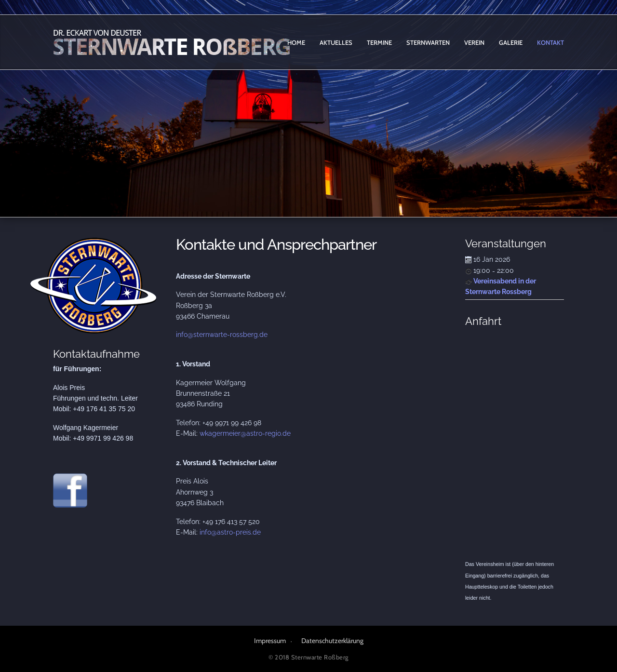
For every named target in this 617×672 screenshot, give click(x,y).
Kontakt (550, 42)
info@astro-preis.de (230, 532)
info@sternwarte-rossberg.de (222, 335)
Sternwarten (428, 42)
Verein (474, 42)
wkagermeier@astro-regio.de (245, 433)
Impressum (270, 641)
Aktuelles (336, 42)
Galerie (511, 42)
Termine (379, 42)
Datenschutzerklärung (332, 641)
